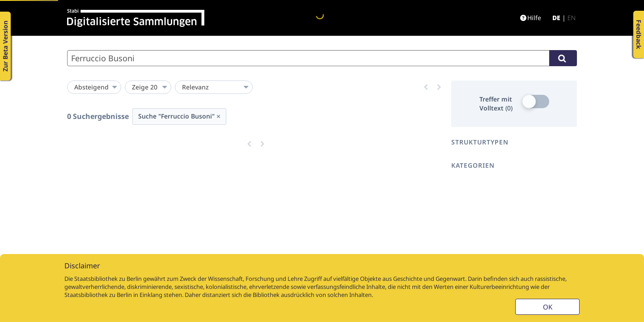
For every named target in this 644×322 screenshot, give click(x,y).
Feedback (639, 34)
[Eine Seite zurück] (426, 87)
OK (548, 307)
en (572, 18)
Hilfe (531, 18)
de (556, 18)
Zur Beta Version (5, 46)
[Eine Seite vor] (439, 87)
